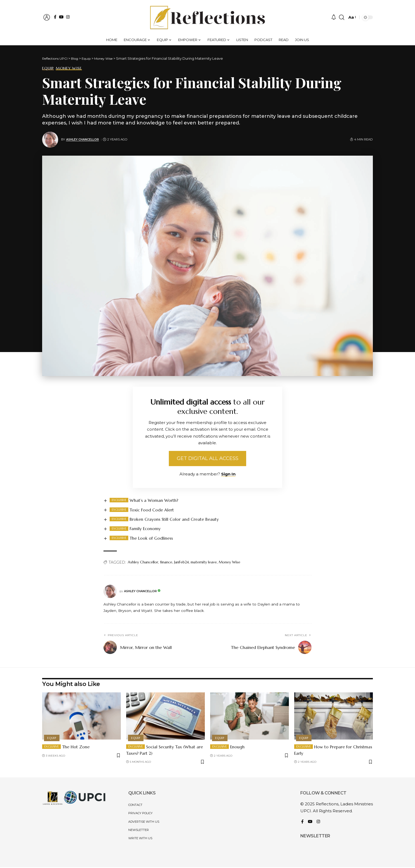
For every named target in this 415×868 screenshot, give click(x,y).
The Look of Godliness (152, 539)
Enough (238, 748)
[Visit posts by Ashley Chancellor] (50, 140)
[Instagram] (68, 17)
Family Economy (146, 530)
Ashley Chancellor (83, 139)
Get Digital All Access (208, 459)
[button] (47, 17)
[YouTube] (61, 17)
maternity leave (204, 563)
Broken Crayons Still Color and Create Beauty (174, 520)
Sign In (228, 475)
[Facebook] (55, 17)
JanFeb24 (181, 563)
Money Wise (69, 68)
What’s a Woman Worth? (154, 501)
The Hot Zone (76, 748)
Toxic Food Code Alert (152, 511)
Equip (48, 68)
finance (166, 563)
